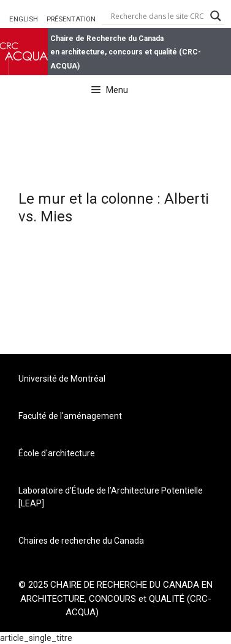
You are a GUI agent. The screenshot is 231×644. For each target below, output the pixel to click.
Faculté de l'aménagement (70, 416)
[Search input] (157, 16)
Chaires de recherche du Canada (81, 541)
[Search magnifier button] (216, 16)
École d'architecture (57, 453)
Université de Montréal (62, 379)
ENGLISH (24, 19)
